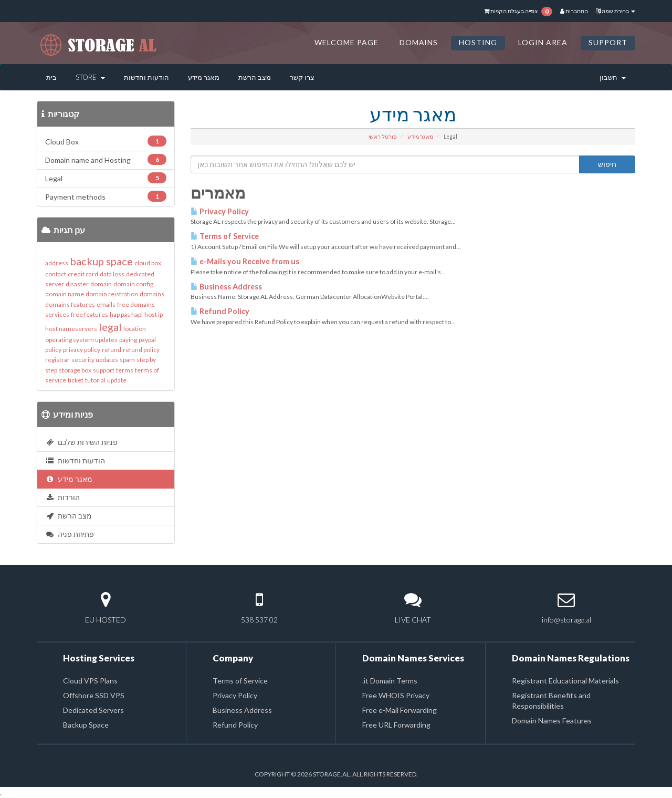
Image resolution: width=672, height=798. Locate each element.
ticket (76, 380)
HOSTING (478, 42)
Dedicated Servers (93, 710)
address (57, 263)
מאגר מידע (204, 77)
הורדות (62, 497)
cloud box (148, 263)
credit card (83, 274)
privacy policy (82, 350)
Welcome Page (346, 42)
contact (56, 274)
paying (128, 340)
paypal (147, 340)
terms (125, 370)
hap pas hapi (126, 314)
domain (101, 284)
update (117, 380)
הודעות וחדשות (146, 77)
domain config (133, 284)
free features (90, 314)
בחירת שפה (616, 11)
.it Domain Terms (390, 681)
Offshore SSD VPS (94, 695)
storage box (75, 370)
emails (106, 304)
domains (152, 294)
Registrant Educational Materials (565, 681)
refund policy (141, 350)
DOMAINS (419, 42)
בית (51, 77)
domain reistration (112, 294)
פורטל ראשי (383, 137)
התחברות (574, 11)
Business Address (226, 287)
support (104, 370)
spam (127, 360)
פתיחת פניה (70, 534)
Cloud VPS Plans (90, 681)
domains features (70, 304)
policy (53, 350)
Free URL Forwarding (396, 725)
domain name (65, 294)
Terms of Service (225, 236)
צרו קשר (302, 77)
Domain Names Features (552, 721)
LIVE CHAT (413, 620)
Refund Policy (220, 311)
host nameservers (71, 329)
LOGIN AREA (543, 42)
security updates (95, 360)
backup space (101, 261)
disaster (77, 284)
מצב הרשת (255, 77)
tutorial (95, 380)
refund (112, 350)
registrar (57, 360)
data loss (112, 274)
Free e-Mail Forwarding (400, 710)
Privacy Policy (220, 211)
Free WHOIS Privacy (396, 695)
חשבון (613, 77)
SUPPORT (608, 42)
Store (90, 77)
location (135, 329)
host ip (154, 314)
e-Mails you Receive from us (245, 261)
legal (110, 327)
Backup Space (86, 725)
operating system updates (81, 340)
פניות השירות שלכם (81, 442)
